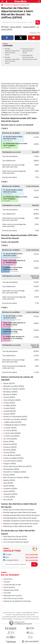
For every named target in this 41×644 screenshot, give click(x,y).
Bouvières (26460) (10, 394)
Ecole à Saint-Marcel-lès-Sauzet (15, 539)
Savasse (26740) (29, 27)
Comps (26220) (9, 403)
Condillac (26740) (10, 406)
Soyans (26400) (9, 491)
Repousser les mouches (13, 596)
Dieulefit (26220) (9, 411)
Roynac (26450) (9, 475)
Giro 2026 (7, 593)
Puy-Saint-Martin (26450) (13, 461)
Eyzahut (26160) (9, 414)
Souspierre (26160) (10, 489)
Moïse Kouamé (9, 587)
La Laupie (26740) (10, 428)
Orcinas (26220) (9, 453)
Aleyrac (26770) (9, 383)
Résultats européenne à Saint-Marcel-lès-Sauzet (21, 521)
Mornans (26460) (10, 450)
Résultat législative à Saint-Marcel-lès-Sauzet (20, 518)
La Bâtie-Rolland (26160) (12, 422)
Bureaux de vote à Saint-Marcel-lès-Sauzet (28, 51)
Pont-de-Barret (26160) (12, 455)
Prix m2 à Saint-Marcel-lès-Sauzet (16, 542)
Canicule (7, 582)
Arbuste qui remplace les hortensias (17, 601)
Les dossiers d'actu (11, 560)
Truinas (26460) (9, 497)
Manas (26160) (9, 442)
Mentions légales (7, 619)
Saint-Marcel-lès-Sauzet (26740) (15, 537)
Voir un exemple (32, 554)
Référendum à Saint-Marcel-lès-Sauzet (18, 526)
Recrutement (31, 615)
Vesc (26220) (8, 500)
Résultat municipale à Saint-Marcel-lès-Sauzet (20, 524)
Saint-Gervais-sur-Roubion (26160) (16, 477)
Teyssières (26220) (10, 494)
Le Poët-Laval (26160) (11, 436)
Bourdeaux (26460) (10, 392)
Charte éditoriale (27, 613)
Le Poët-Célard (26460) (12, 433)
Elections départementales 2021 (17, 5)
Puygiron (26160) (10, 464)
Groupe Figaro (18, 619)
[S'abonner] (20, 564)
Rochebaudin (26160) (11, 469)
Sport (6, 557)
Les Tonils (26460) (10, 439)
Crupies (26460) (9, 408)
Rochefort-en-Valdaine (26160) (15, 472)
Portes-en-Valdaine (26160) (13, 458)
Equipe (18, 613)
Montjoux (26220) (10, 447)
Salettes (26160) (9, 480)
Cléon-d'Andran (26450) (12, 400)
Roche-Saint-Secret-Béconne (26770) (17, 466)
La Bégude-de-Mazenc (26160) (15, 425)
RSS (24, 615)
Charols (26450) (9, 397)
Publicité (36, 613)
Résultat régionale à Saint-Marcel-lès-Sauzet (20, 512)
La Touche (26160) (10, 430)
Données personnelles (9, 617)
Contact (9, 615)
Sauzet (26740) (16, 27)
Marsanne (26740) (10, 444)
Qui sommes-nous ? (9, 613)
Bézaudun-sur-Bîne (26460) (14, 386)
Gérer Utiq (35, 617)
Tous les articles (17, 615)
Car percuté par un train (12, 585)
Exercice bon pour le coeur (13, 598)
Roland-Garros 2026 (11, 590)
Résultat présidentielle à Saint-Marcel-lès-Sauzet (21, 515)
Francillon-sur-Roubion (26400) (15, 419)
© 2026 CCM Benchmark (31, 619)
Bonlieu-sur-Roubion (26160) (14, 389)
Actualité (7, 554)
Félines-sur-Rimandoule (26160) (15, 417)
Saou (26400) (8, 483)
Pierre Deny (8, 579)
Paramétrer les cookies (24, 617)
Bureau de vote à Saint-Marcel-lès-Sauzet (19, 510)
